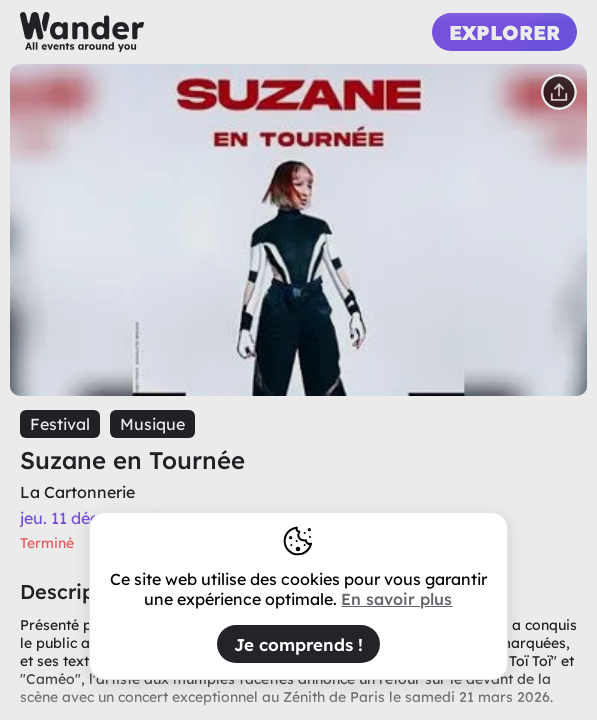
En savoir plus (396, 599)
